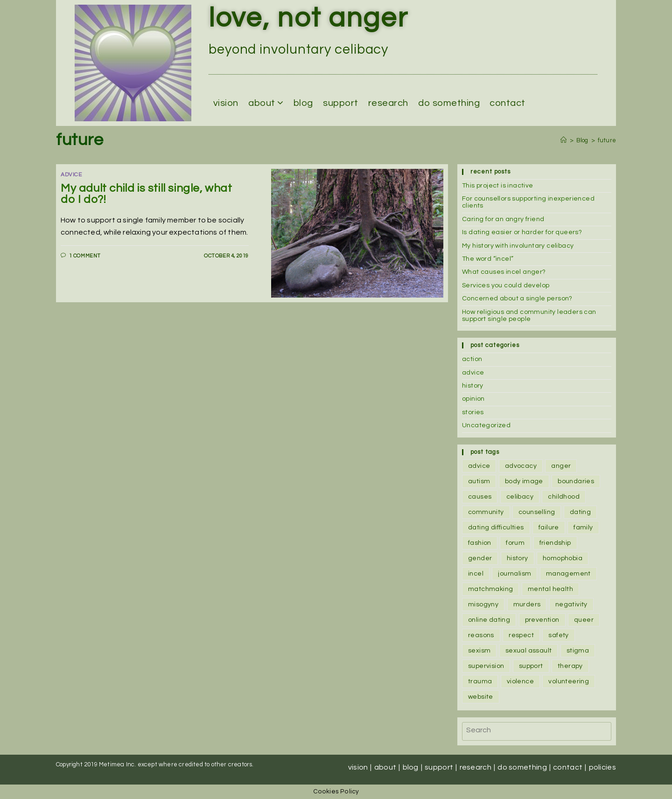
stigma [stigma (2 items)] (578, 651)
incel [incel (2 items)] (476, 574)
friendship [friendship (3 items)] (555, 543)
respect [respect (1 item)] (521, 635)
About (266, 103)
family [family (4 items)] (583, 528)
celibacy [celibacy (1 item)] (520, 497)
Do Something (449, 103)
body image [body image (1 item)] (524, 481)
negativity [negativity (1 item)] (571, 604)
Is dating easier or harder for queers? (522, 232)
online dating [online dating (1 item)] (489, 620)
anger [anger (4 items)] (561, 466)
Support (341, 103)
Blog (303, 103)
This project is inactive (498, 186)
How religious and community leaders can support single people (529, 316)
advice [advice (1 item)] (479, 466)
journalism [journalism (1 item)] (514, 574)
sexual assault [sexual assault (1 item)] (529, 651)
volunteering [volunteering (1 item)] (569, 681)
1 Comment (85, 256)
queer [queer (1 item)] (584, 620)
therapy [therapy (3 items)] (570, 666)
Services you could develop (506, 285)
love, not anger (309, 18)
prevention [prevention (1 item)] (542, 620)
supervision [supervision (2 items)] (486, 666)
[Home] (563, 140)
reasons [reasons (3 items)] (481, 635)
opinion (473, 399)
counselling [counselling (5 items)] (537, 512)
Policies (602, 767)
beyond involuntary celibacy (298, 49)
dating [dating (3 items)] (580, 512)
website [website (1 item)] (481, 697)
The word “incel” (488, 259)
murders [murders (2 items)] (527, 604)
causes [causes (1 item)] (480, 497)
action (472, 359)
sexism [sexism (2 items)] (479, 651)
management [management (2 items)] (568, 574)
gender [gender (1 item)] (480, 558)
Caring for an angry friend (503, 219)
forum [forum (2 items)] (515, 543)
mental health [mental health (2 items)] (550, 589)
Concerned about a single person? (517, 299)
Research (388, 103)
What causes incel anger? (504, 272)
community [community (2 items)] (486, 512)
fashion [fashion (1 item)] (480, 543)
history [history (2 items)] (518, 558)
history (473, 386)
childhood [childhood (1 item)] (564, 497)
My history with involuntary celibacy (518, 246)
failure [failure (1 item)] (549, 528)
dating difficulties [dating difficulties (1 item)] (496, 528)
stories (473, 412)
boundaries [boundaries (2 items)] (576, 481)
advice (473, 373)
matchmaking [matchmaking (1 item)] (490, 589)
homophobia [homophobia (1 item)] (563, 558)
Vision (226, 103)
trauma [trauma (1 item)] (480, 681)
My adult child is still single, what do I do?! (147, 194)
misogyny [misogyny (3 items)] (483, 604)
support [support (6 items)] (531, 666)
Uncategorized (486, 425)
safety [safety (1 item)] (558, 635)
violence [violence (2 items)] (520, 681)
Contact (507, 103)
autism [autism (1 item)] (479, 481)
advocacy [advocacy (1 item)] (521, 466)
